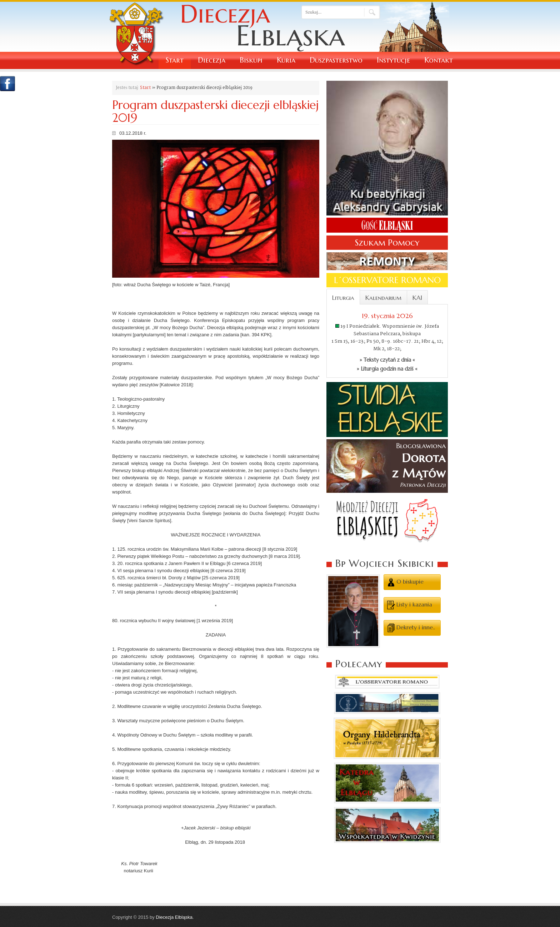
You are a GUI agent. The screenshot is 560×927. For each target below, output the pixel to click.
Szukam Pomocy (387, 243)
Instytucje (393, 60)
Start (175, 60)
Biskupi (251, 60)
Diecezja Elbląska (174, 917)
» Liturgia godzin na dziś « (387, 369)
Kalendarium (383, 298)
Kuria (286, 60)
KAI (417, 298)
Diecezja (212, 60)
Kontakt (439, 60)
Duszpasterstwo (336, 60)
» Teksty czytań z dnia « (387, 360)
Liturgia (343, 298)
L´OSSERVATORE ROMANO (387, 280)
